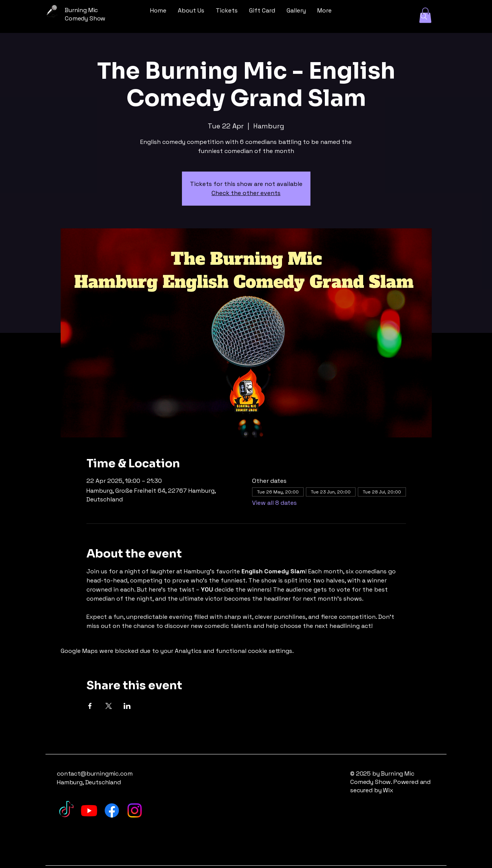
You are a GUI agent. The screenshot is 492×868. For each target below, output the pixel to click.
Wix (389, 790)
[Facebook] (112, 810)
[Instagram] (135, 810)
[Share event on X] (109, 706)
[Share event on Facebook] (90, 706)
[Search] (424, 16)
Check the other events (246, 193)
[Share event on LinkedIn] (127, 706)
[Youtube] (89, 810)
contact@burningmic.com (95, 774)
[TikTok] (66, 810)
